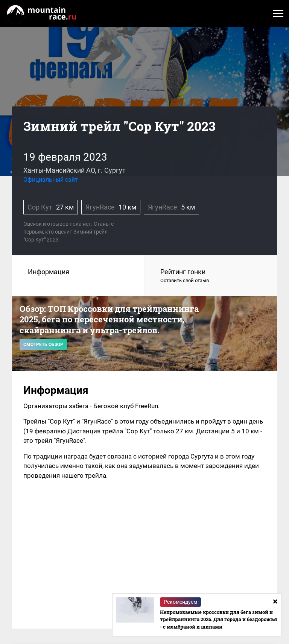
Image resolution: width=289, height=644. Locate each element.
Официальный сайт (51, 180)
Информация (49, 272)
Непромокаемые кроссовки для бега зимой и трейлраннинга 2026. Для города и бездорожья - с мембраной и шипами (218, 619)
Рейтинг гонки (211, 276)
